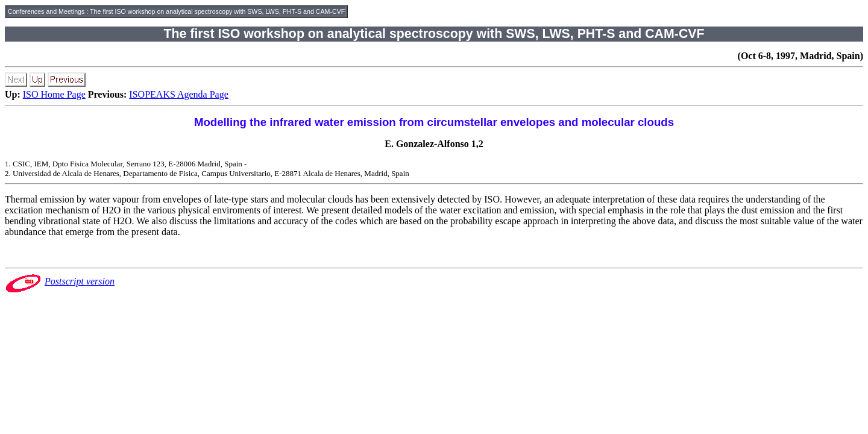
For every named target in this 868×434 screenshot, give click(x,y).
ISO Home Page (54, 94)
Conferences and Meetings (46, 11)
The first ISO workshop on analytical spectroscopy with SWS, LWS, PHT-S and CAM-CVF (217, 11)
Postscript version (80, 281)
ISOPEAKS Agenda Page (178, 94)
